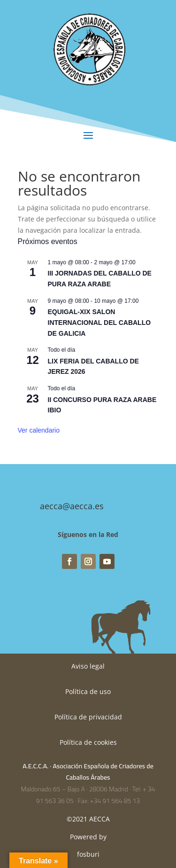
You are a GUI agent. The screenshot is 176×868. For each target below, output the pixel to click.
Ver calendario (39, 430)
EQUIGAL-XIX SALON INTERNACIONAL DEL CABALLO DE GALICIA (99, 322)
